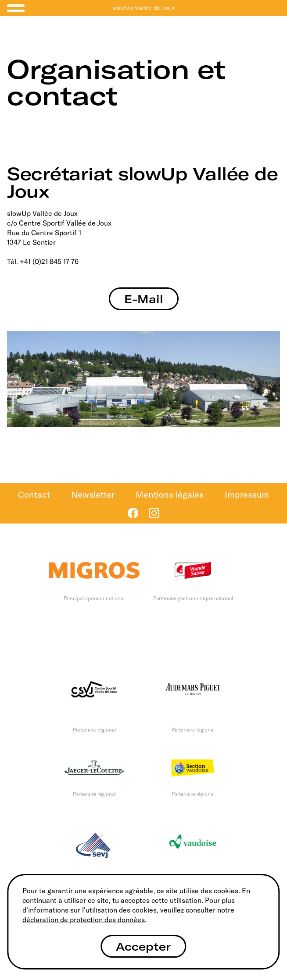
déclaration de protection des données (84, 920)
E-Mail (144, 299)
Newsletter (93, 494)
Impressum (247, 494)
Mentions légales (170, 494)
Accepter (143, 946)
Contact (34, 494)
